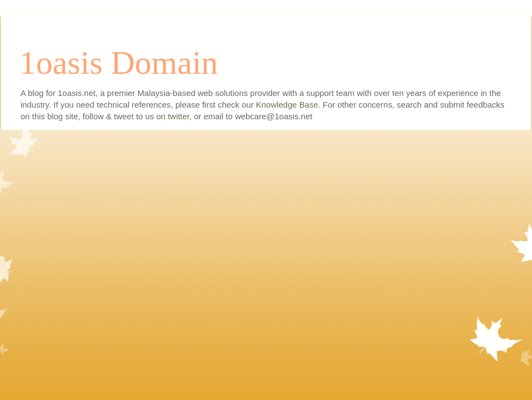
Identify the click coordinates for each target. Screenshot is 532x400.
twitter (179, 116)
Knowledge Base (287, 105)
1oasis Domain (119, 63)
